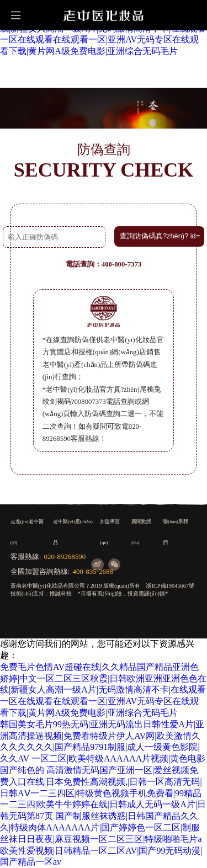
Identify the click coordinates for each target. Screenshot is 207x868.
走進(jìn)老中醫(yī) (27, 532)
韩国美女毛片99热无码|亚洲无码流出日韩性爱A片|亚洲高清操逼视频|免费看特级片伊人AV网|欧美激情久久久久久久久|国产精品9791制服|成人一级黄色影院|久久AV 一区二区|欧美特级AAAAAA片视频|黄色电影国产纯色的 (103, 747)
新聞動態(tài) (141, 532)
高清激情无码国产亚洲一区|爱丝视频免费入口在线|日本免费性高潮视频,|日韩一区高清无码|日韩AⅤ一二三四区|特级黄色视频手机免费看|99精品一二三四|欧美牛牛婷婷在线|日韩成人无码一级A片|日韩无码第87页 (103, 793)
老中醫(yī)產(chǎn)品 (73, 532)
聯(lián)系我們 (176, 532)
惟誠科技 (61, 593)
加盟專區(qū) (110, 532)
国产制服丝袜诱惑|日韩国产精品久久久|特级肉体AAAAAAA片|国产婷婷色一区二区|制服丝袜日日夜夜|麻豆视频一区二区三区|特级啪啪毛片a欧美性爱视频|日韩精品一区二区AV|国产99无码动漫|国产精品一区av (101, 839)
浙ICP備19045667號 (170, 586)
